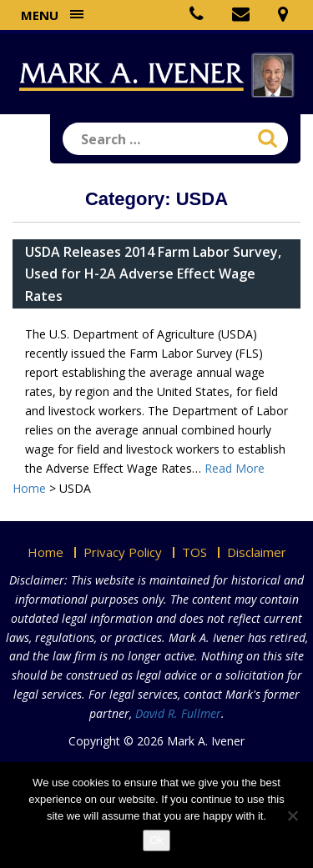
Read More (235, 468)
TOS (194, 552)
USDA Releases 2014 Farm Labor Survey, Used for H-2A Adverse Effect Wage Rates (153, 273)
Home (45, 552)
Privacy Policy (123, 552)
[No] (292, 815)
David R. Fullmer (178, 713)
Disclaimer (257, 552)
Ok (156, 840)
